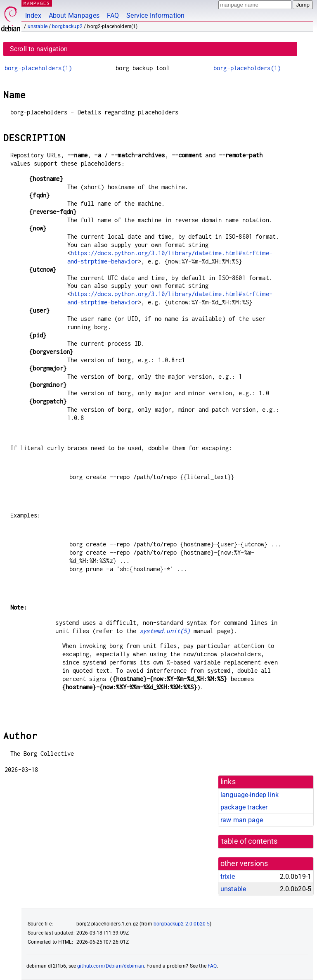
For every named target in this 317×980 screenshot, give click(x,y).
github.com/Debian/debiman (111, 966)
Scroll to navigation (39, 49)
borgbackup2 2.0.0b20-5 (182, 924)
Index (33, 15)
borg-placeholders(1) (38, 68)
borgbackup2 (67, 26)
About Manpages (74, 15)
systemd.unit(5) (165, 631)
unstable (38, 26)
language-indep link (250, 795)
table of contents (250, 841)
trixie (228, 877)
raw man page (242, 820)
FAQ (113, 15)
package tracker (244, 807)
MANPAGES (37, 3)
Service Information (155, 15)
